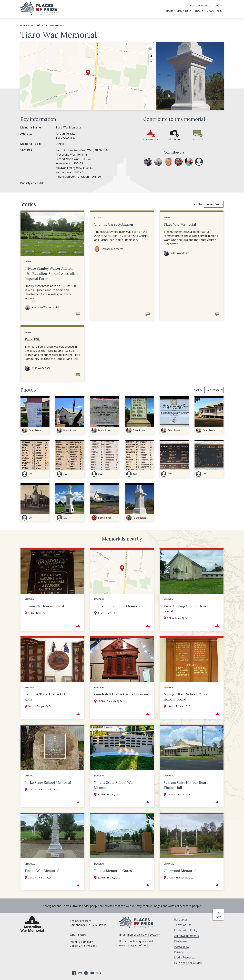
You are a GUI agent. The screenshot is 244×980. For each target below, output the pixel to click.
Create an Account (200, 6)
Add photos (174, 139)
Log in (219, 6)
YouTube (92, 973)
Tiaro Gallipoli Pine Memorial (118, 606)
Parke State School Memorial (48, 782)
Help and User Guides (188, 963)
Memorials (184, 11)
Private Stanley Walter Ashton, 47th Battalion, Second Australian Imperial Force (51, 273)
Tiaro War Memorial (180, 224)
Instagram (86, 973)
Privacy (179, 952)
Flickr (100, 973)
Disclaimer (181, 941)
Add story (198, 139)
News (210, 11)
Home (170, 11)
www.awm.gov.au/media (134, 945)
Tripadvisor (80, 973)
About (199, 11)
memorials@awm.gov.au (144, 935)
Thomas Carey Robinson (114, 224)
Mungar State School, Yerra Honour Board (186, 697)
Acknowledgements (187, 936)
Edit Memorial (150, 139)
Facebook (74, 973)
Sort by (198, 204)
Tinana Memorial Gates (113, 871)
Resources (181, 919)
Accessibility (182, 947)
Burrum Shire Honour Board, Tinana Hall (186, 785)
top (219, 917)
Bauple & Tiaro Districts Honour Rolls (50, 697)
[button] (88, 73)
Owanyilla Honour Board (44, 606)
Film (220, 11)
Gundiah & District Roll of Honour (121, 694)
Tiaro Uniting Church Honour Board (187, 609)
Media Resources (185, 957)
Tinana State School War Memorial (114, 785)
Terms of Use (183, 925)
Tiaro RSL (32, 339)
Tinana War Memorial (42, 871)
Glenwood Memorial (180, 871)
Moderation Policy (186, 930)
